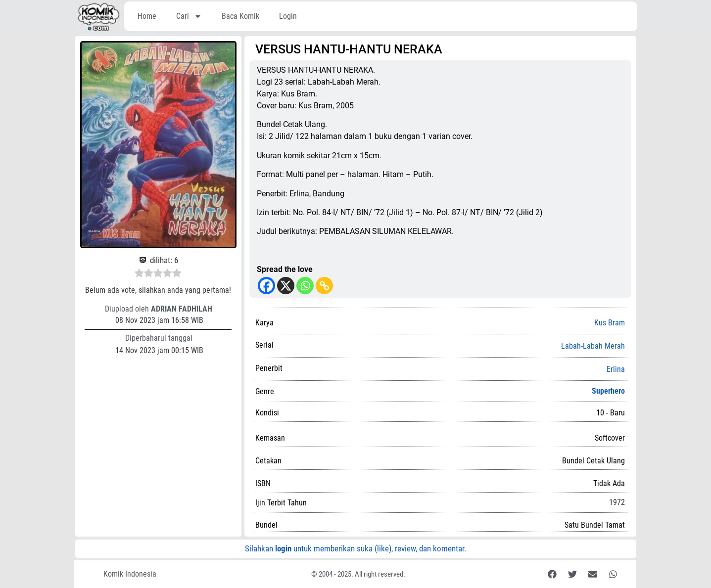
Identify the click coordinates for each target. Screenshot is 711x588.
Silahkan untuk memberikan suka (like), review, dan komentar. (355, 548)
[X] (286, 286)
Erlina (616, 369)
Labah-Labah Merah (593, 346)
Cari (189, 16)
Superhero (608, 391)
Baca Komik (240, 16)
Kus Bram (610, 323)
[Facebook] (266, 286)
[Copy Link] (324, 286)
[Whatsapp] (305, 286)
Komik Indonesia (130, 574)
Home (147, 16)
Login (288, 16)
